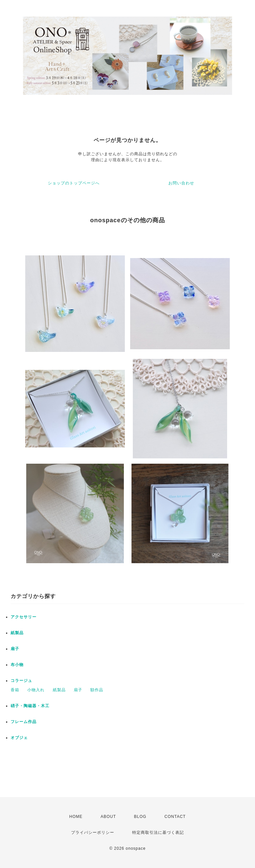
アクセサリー (24, 617)
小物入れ (36, 690)
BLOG (140, 817)
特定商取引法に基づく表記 (158, 833)
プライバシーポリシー (93, 833)
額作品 (97, 690)
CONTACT (175, 817)
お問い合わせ (181, 183)
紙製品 (17, 633)
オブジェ (19, 738)
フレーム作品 (24, 722)
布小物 (17, 665)
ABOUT (108, 817)
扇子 (15, 649)
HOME (76, 817)
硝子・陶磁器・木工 (30, 706)
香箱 (15, 690)
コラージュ (21, 681)
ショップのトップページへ (74, 183)
